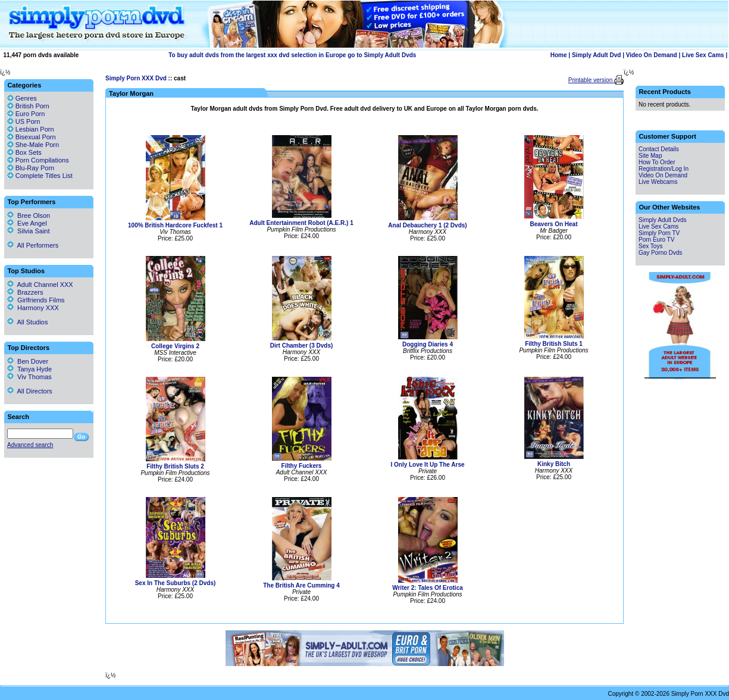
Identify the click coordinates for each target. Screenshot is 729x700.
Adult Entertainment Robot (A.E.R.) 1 (301, 223)
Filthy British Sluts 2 (175, 466)
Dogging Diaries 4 (428, 344)
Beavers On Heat (553, 224)
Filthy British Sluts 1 (554, 344)
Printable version (591, 80)
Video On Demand (652, 55)
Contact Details (659, 149)
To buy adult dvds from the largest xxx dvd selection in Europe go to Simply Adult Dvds (292, 55)
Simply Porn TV (659, 233)
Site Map (650, 156)
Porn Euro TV (656, 240)
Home (559, 55)
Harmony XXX (33, 308)
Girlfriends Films (36, 300)
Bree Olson (29, 215)
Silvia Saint (29, 231)
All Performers (33, 245)
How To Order (657, 162)
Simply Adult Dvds (663, 220)
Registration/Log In (664, 169)
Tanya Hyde (29, 369)
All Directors (30, 391)
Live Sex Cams (703, 55)
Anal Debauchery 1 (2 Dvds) (427, 225)
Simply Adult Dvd (596, 55)
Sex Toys (650, 246)
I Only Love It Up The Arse (427, 465)
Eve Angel (27, 223)
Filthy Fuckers (302, 466)
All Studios (27, 322)
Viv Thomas (29, 377)
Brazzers (25, 292)
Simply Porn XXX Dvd (136, 78)
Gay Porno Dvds (660, 253)
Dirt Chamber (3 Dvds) (302, 346)
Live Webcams (658, 182)
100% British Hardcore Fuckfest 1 (175, 225)
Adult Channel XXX (40, 285)
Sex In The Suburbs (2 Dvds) (176, 583)
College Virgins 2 (175, 346)
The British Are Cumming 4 (301, 585)
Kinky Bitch (554, 464)
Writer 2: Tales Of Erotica (428, 588)
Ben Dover (28, 361)
